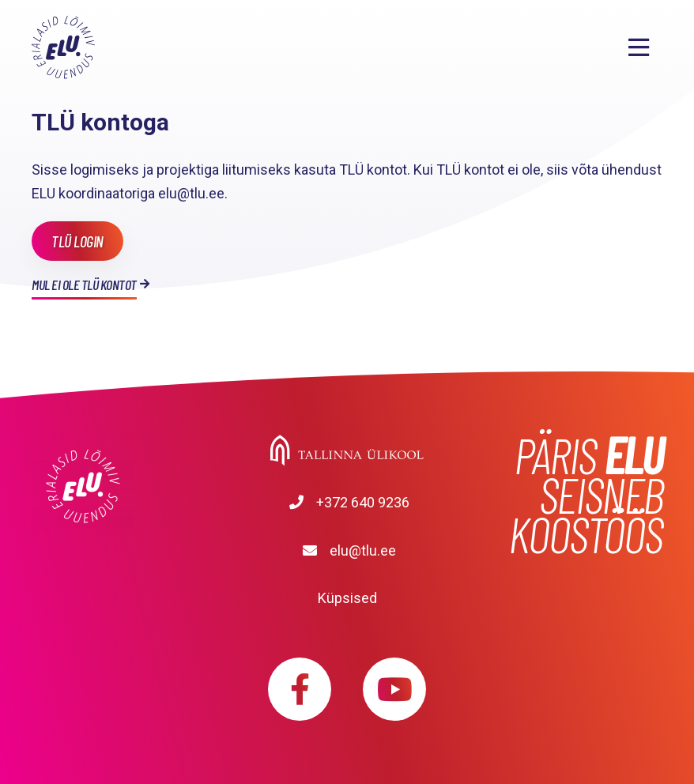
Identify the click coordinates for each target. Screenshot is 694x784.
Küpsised (347, 598)
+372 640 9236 (363, 502)
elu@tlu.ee (363, 550)
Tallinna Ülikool (347, 450)
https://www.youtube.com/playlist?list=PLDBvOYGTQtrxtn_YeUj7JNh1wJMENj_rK (394, 689)
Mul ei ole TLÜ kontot (84, 285)
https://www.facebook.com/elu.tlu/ (300, 689)
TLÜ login (77, 241)
